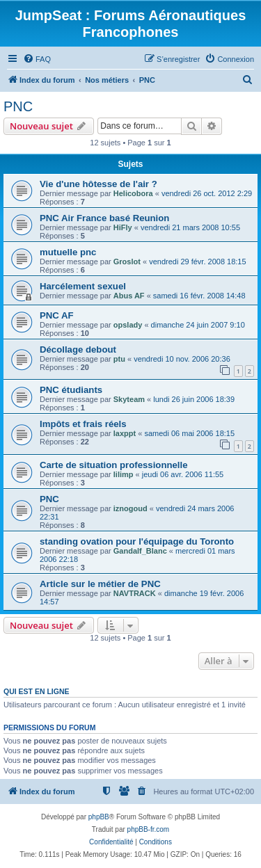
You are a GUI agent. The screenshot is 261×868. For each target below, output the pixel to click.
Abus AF (129, 296)
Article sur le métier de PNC (100, 584)
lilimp (124, 474)
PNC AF (57, 315)
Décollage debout (78, 349)
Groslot (127, 262)
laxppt (125, 433)
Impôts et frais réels (83, 424)
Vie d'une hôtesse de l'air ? (98, 184)
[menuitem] (37, 59)
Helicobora (133, 193)
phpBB (99, 817)
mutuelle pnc (68, 252)
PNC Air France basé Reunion (104, 218)
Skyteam (129, 399)
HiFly (123, 227)
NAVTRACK (135, 593)
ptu (119, 359)
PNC (18, 106)
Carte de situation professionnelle (114, 465)
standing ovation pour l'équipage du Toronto (137, 541)
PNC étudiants (71, 390)
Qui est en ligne (37, 691)
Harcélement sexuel (83, 286)
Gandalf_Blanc (140, 551)
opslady (128, 325)
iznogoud (130, 508)
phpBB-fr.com (149, 829)
